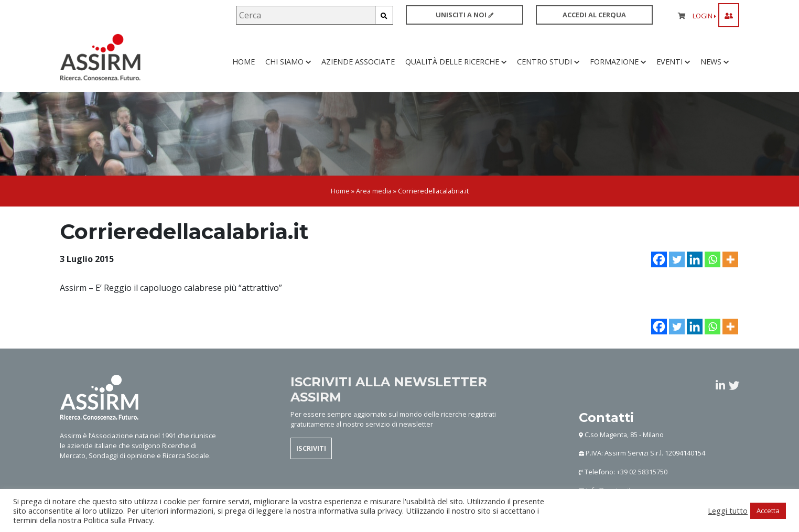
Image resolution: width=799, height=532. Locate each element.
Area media (374, 193)
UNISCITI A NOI (465, 15)
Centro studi (548, 63)
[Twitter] (677, 262)
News (715, 63)
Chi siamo (288, 63)
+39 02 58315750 (642, 474)
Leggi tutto (728, 511)
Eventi (673, 63)
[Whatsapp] (712, 262)
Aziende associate (358, 63)
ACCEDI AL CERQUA (594, 15)
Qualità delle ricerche (456, 63)
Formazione (618, 63)
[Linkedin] (695, 262)
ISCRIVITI (311, 450)
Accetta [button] (768, 511)
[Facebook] (659, 262)
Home (244, 63)
